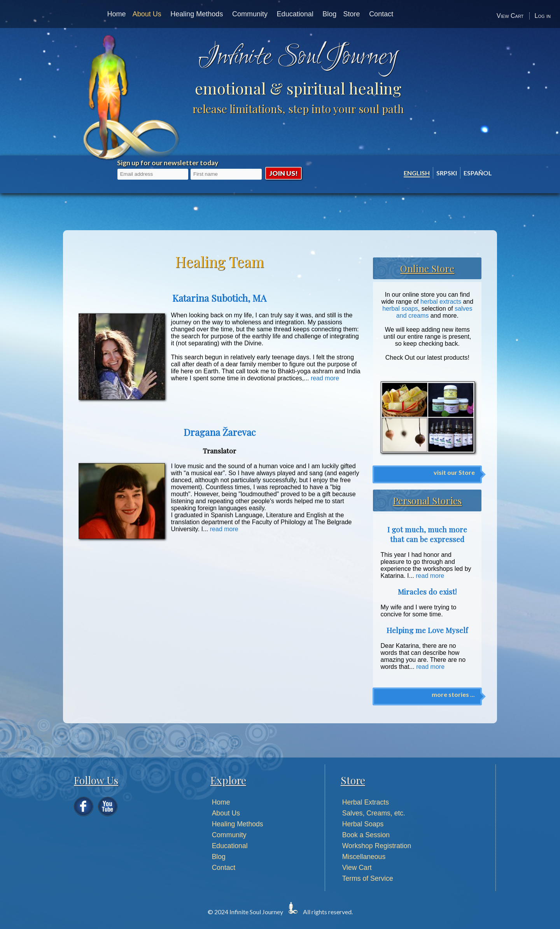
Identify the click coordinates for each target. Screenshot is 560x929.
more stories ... (453, 694)
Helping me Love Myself (427, 630)
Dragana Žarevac (220, 432)
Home (116, 14)
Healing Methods (197, 14)
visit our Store (454, 472)
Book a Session (366, 835)
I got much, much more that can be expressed (427, 534)
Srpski (447, 173)
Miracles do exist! (427, 592)
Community (250, 14)
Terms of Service (368, 878)
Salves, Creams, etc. (374, 813)
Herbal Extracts (366, 802)
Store (352, 14)
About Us (147, 14)
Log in (543, 16)
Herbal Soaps (363, 824)
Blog (329, 14)
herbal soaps (400, 309)
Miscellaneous (364, 857)
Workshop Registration (377, 846)
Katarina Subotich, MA (219, 298)
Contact (381, 14)
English (417, 173)
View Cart (510, 16)
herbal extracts (441, 302)
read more (325, 378)
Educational (295, 14)
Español (478, 173)
